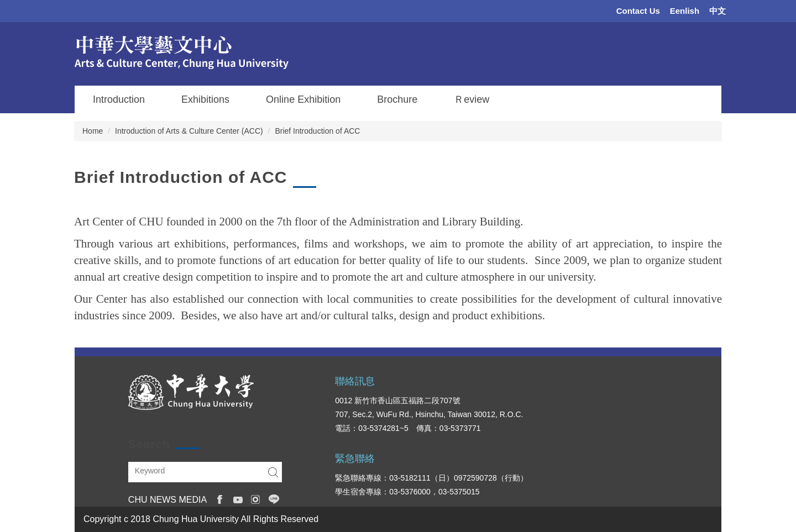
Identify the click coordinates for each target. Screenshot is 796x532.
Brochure (397, 99)
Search (273, 472)
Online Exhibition (303, 99)
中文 (718, 11)
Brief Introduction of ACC (317, 131)
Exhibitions (205, 99)
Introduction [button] (119, 99)
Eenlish (685, 11)
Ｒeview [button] (472, 99)
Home (93, 131)
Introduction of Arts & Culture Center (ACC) (189, 131)
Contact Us (638, 11)
